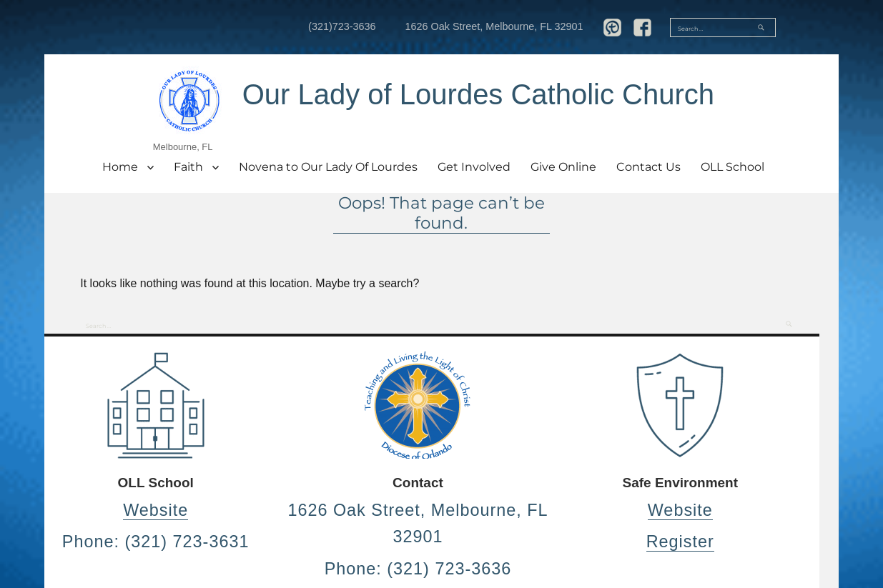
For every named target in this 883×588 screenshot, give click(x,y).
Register (680, 542)
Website (156, 510)
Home (120, 167)
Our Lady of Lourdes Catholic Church (478, 94)
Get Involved (474, 167)
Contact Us (648, 167)
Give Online (563, 167)
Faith (188, 167)
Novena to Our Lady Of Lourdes (328, 167)
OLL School (732, 167)
